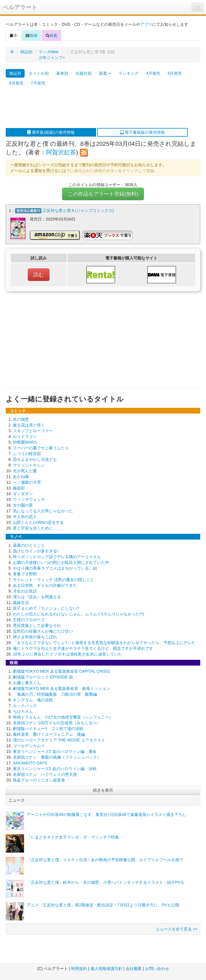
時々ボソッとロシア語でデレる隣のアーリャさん (57, 556)
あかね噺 (21, 476)
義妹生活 (21, 602)
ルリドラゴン (25, 436)
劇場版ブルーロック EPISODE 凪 (43, 676)
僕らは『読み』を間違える (37, 596)
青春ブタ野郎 (25, 573)
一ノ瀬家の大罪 (27, 482)
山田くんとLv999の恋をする (38, 522)
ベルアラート (20, 7)
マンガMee (48, 52)
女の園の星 (23, 505)
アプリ (146, 24)
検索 (51, 36)
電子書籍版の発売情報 (142, 132)
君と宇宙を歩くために (33, 528)
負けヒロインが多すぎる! (35, 550)
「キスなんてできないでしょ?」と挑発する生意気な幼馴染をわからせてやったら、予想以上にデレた (104, 642)
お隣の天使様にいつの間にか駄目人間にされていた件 (61, 562)
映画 (31, 36)
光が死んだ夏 (25, 470)
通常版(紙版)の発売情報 (51, 132)
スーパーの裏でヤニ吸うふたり (41, 447)
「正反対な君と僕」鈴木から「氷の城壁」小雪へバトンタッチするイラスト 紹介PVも (106, 882)
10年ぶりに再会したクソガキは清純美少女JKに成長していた (68, 654)
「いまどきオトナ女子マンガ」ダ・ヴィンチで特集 (73, 837)
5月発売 (175, 73)
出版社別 (84, 73)
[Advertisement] (100, 108)
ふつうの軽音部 (27, 453)
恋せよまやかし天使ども (35, 459)
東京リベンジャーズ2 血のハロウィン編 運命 (55, 751)
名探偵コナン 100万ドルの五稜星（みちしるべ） (57, 722)
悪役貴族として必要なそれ (37, 625)
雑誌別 (26, 52)
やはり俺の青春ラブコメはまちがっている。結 (55, 568)
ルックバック (25, 705)
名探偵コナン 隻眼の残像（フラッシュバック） (57, 757)
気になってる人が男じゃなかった (43, 510)
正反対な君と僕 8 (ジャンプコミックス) (78, 210)
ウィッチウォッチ (29, 499)
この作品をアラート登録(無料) (103, 194)
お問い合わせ (157, 969)
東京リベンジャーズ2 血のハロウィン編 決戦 (55, 768)
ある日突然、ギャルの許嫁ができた (45, 585)
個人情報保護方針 (106, 969)
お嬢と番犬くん (27, 682)
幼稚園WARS (25, 442)
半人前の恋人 (25, 516)
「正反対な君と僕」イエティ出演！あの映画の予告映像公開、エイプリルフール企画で (105, 859)
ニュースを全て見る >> (177, 928)
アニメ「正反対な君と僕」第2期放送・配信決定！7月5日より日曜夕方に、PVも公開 (103, 904)
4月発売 (153, 73)
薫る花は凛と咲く (29, 424)
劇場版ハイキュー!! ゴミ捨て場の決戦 (48, 728)
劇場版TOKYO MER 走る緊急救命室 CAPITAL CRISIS (61, 671)
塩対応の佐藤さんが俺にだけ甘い (43, 631)
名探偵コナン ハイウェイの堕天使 (45, 774)
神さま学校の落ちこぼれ (35, 636)
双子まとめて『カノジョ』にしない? (46, 608)
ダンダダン (23, 493)
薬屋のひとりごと (29, 545)
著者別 (62, 73)
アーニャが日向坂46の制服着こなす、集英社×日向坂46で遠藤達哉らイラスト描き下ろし (107, 814)
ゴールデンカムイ (29, 745)
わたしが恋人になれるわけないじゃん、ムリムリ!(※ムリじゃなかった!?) (79, 613)
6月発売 (16, 83)
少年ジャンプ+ (52, 58)
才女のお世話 (25, 591)
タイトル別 (39, 73)
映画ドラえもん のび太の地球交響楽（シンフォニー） (63, 717)
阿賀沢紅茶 (61, 152)
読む (39, 274)
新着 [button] (105, 73)
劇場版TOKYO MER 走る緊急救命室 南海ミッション (62, 688)
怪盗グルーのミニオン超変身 (39, 780)
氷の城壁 (21, 419)
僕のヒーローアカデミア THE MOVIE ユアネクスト (59, 739)
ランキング (128, 73)
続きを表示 (103, 790)
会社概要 (134, 969)
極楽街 (19, 487)
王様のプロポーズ (29, 619)
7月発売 (38, 83)
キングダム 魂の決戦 (33, 699)
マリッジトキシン (29, 465)
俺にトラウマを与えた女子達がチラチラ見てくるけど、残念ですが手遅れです (83, 648)
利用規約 (79, 969)
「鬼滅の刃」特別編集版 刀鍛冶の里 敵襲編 (55, 694)
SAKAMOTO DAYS (30, 762)
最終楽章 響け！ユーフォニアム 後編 (49, 734)
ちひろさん (23, 711)
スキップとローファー (33, 430)
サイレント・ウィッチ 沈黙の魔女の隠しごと (54, 579)
